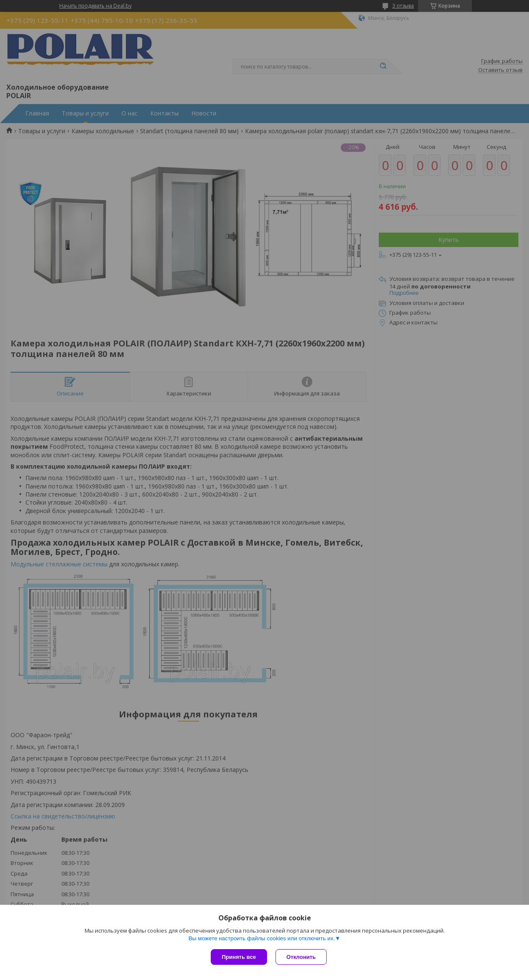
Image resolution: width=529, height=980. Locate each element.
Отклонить (301, 957)
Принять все (239, 957)
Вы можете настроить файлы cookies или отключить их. (262, 938)
